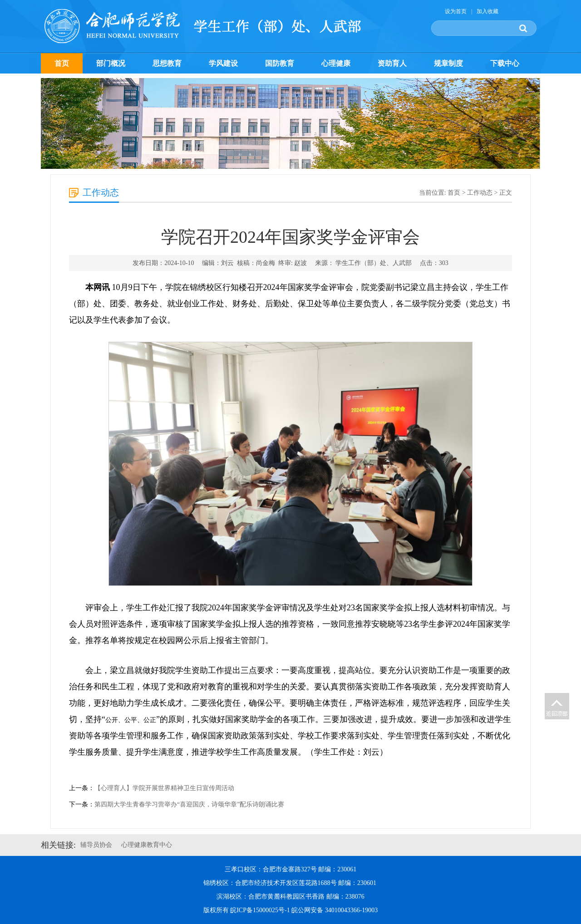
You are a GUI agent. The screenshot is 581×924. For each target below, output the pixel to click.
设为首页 (456, 11)
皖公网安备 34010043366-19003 (335, 910)
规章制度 (448, 63)
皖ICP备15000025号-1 (260, 910)
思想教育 (167, 63)
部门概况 (111, 63)
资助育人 (392, 63)
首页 (62, 63)
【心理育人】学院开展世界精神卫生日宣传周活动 (164, 788)
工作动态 (480, 193)
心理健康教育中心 (147, 845)
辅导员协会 (96, 845)
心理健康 (336, 63)
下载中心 (505, 63)
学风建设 (223, 63)
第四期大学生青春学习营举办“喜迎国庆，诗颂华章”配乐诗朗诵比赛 (189, 804)
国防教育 (280, 63)
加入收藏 (487, 11)
